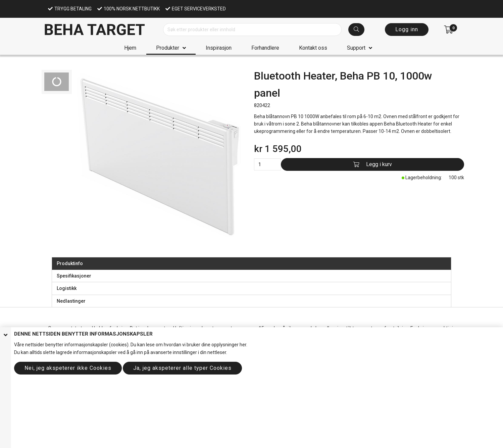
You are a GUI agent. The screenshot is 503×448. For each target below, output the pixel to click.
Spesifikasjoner (74, 276)
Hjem (130, 48)
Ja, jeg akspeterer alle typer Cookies (182, 368)
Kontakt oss (313, 48)
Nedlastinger (71, 301)
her (243, 345)
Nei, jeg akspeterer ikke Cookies (68, 368)
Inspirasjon (219, 48)
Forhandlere (265, 48)
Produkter (168, 48)
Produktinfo (70, 263)
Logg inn (407, 29)
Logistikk (67, 288)
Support (356, 48)
